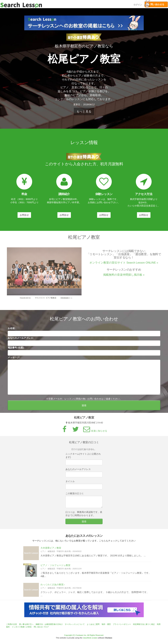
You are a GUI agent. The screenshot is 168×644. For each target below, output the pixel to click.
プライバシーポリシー (122, 624)
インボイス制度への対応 (22, 627)
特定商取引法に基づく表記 (144, 624)
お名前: (12, 330)
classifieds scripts (90, 638)
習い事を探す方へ (26, 624)
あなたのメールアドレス (78, 471)
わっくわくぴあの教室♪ (53, 586)
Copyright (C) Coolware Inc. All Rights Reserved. (84, 635)
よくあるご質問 (93, 624)
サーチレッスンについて (75, 624)
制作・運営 (106, 624)
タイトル (70, 483)
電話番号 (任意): (16, 349)
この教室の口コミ (75, 495)
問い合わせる (154, 4)
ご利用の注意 (11, 624)
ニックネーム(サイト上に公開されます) (83, 457)
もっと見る (84, 112)
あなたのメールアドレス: (21, 339)
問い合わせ (38, 627)
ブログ (46, 627)
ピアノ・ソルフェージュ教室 (55, 567)
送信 (84, 407)
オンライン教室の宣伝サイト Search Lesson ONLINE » (124, 264)
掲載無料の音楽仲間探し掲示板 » (124, 276)
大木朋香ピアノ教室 (51, 549)
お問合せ (24, 215)
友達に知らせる (95, 432)
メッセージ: (14, 359)
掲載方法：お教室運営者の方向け (49, 624)
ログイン (138, 4)
